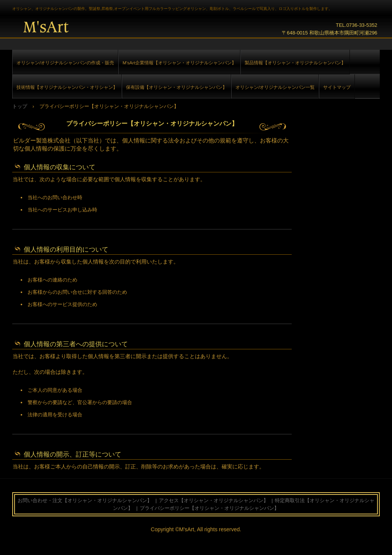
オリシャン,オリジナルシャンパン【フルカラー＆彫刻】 (49, 27)
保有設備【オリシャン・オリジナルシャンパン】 (176, 87)
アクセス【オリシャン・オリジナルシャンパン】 (214, 500)
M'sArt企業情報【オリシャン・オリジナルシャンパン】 (179, 63)
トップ (20, 106)
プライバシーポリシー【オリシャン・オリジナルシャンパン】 (209, 508)
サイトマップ (337, 87)
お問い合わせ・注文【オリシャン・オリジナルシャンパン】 (85, 500)
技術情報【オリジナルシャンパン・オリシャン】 (67, 87)
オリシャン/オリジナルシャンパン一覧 (275, 87)
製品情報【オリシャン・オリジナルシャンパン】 (295, 63)
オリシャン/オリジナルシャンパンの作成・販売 (65, 63)
